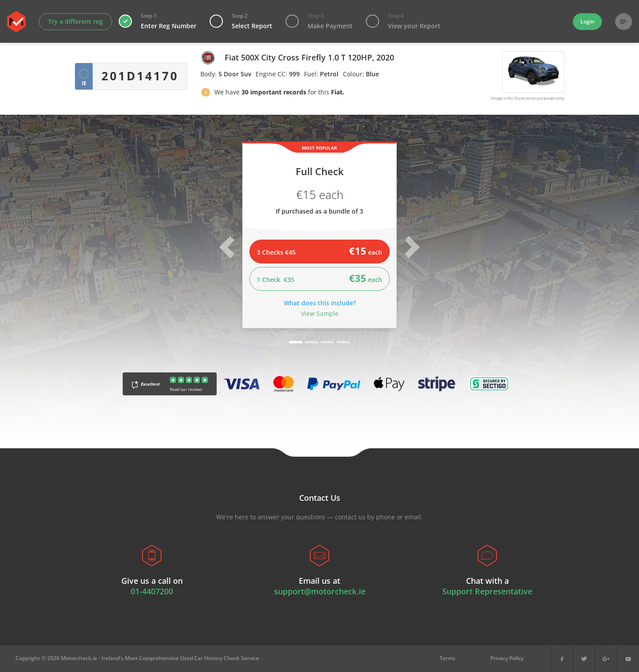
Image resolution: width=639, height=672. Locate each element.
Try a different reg (75, 21)
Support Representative (487, 591)
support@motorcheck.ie (320, 591)
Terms (447, 658)
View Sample (320, 313)
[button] (206, 94)
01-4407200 (152, 591)
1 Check (319, 278)
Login (587, 21)
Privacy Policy (507, 658)
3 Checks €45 (319, 251)
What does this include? (320, 303)
